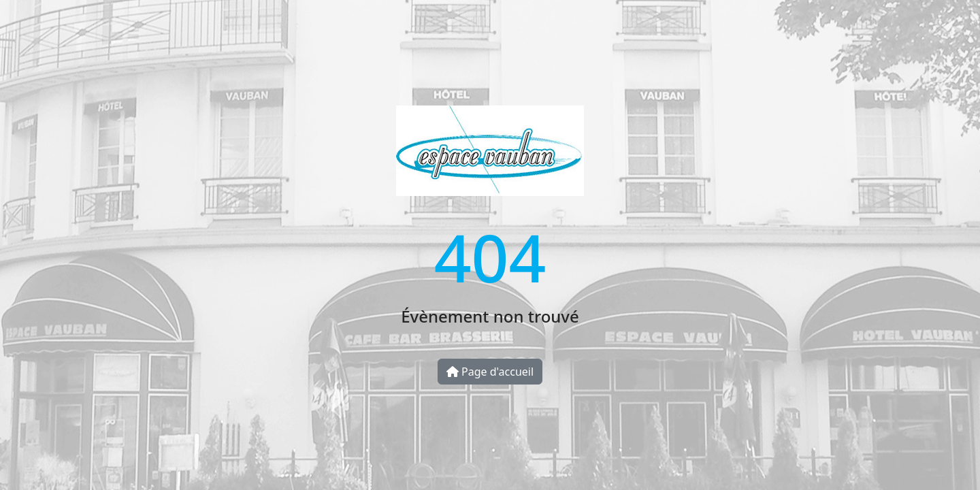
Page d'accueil (490, 372)
